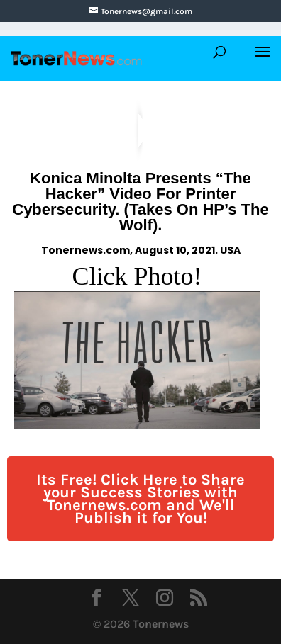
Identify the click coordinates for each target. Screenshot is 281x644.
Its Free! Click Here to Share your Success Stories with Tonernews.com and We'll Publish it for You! (140, 499)
